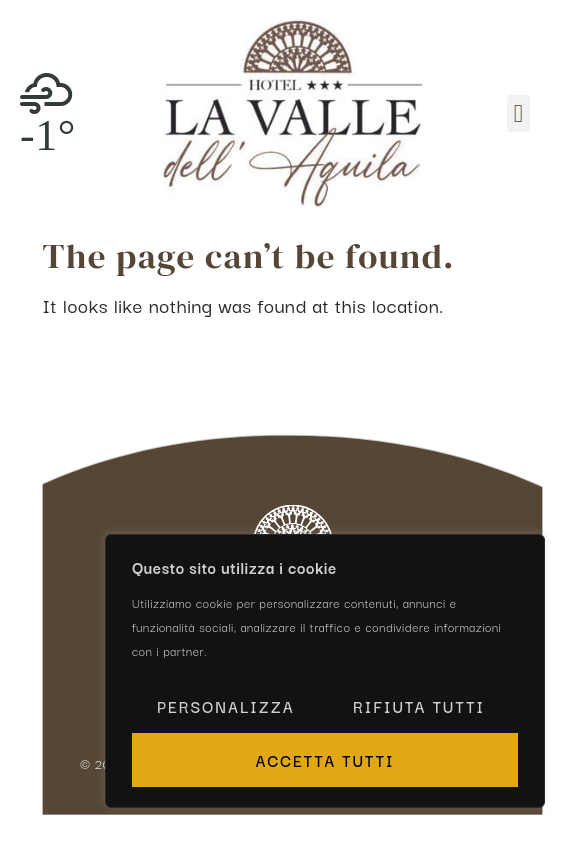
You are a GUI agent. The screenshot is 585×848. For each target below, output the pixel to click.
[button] (518, 114)
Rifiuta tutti (419, 706)
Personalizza (226, 706)
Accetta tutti (324, 760)
